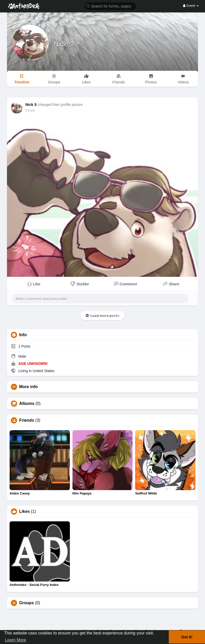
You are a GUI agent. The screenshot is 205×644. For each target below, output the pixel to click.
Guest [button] (191, 6)
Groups (27, 603)
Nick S (63, 44)
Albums (27, 404)
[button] (110, 6)
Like (34, 284)
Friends (27, 420)
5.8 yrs (30, 111)
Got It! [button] (187, 637)
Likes (24, 512)
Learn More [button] (16, 640)
